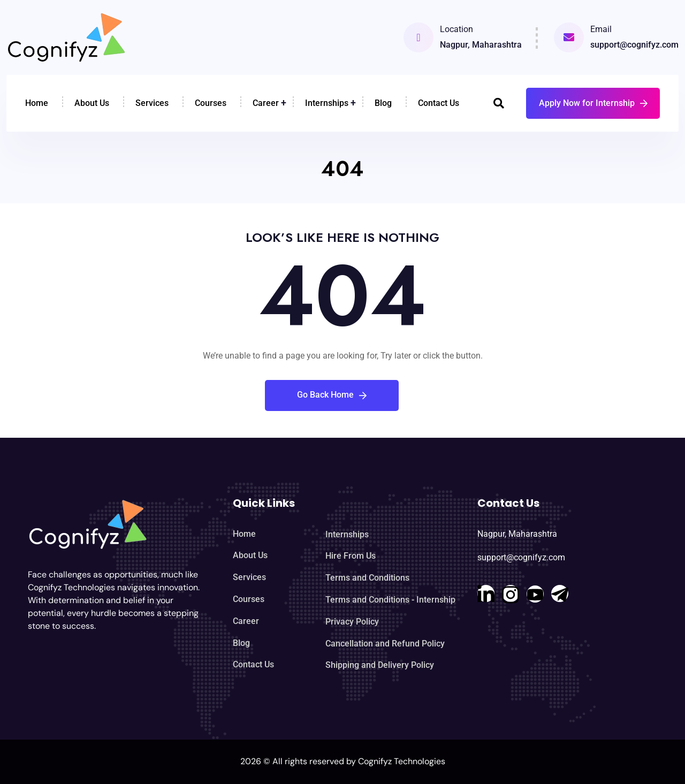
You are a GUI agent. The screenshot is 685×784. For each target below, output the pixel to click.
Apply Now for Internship (593, 103)
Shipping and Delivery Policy (380, 665)
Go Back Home (332, 395)
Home (37, 103)
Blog (383, 103)
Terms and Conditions (367, 578)
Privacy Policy (352, 622)
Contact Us (439, 103)
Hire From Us (351, 556)
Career (266, 103)
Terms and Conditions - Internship (390, 600)
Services (152, 103)
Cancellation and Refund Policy (385, 644)
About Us (92, 103)
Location (456, 29)
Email (601, 29)
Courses (211, 103)
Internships (327, 103)
